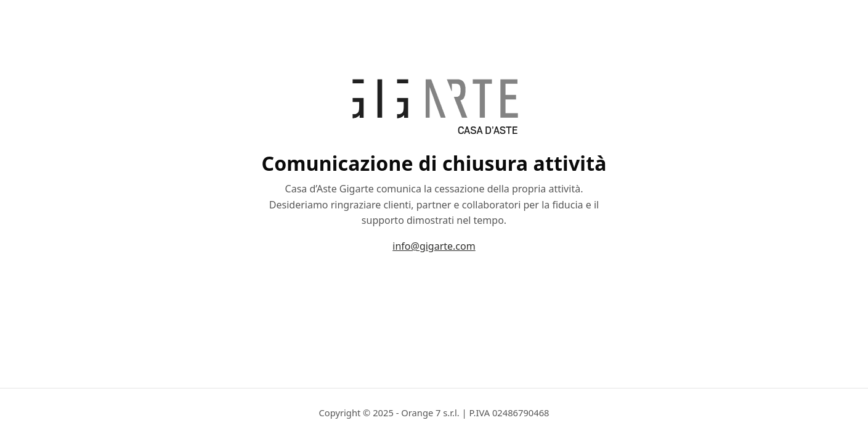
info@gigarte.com (434, 246)
